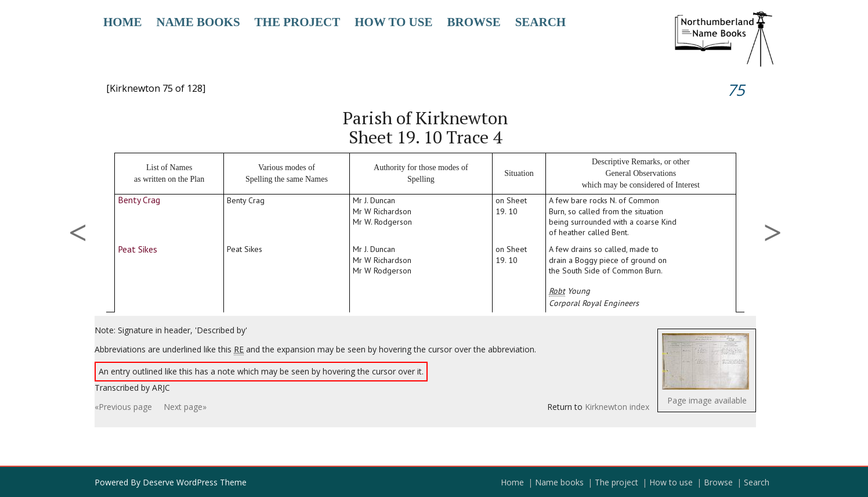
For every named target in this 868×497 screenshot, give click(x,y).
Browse (473, 22)
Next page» (185, 407)
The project (298, 22)
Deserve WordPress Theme (195, 482)
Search (541, 22)
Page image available (707, 400)
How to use (393, 22)
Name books (198, 22)
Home (123, 22)
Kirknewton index (617, 407)
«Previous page (123, 407)
